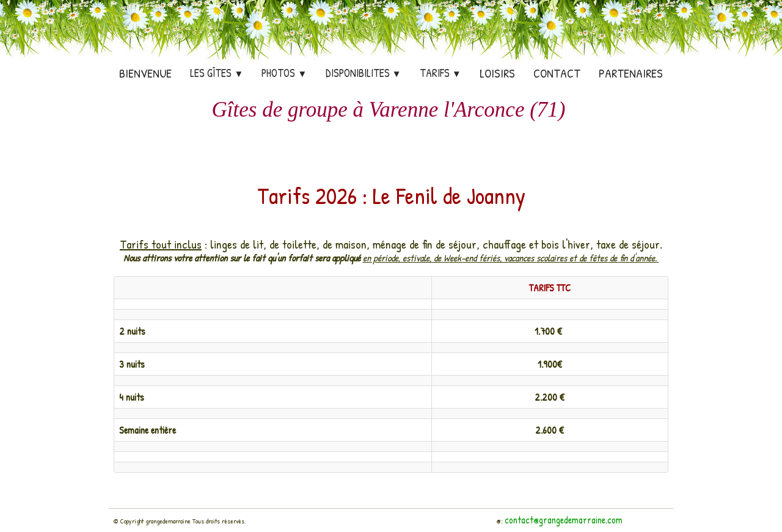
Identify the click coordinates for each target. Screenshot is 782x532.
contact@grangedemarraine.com (564, 520)
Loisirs (497, 73)
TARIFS (440, 73)
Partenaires (631, 73)
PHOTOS (284, 73)
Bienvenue (145, 73)
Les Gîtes (217, 73)
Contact (557, 73)
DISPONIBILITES (364, 73)
